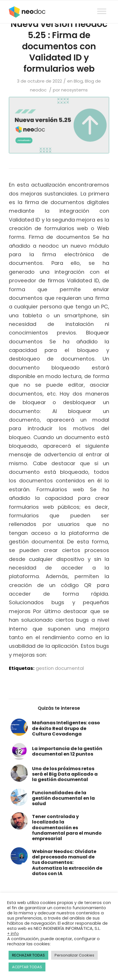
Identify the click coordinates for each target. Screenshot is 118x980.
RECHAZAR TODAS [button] (28, 955)
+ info (13, 934)
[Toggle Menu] (102, 6)
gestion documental (60, 668)
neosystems (74, 90)
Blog (78, 81)
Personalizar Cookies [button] (74, 955)
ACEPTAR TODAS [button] (27, 967)
